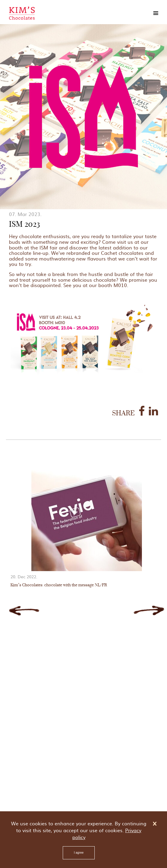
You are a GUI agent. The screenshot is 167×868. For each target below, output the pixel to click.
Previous (24, 610)
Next (149, 610)
